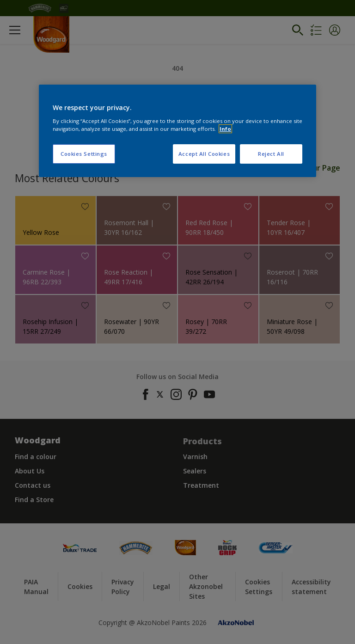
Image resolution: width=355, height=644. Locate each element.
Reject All (271, 154)
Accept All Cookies (204, 154)
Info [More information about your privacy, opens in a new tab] (225, 129)
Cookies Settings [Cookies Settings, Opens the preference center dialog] (84, 154)
